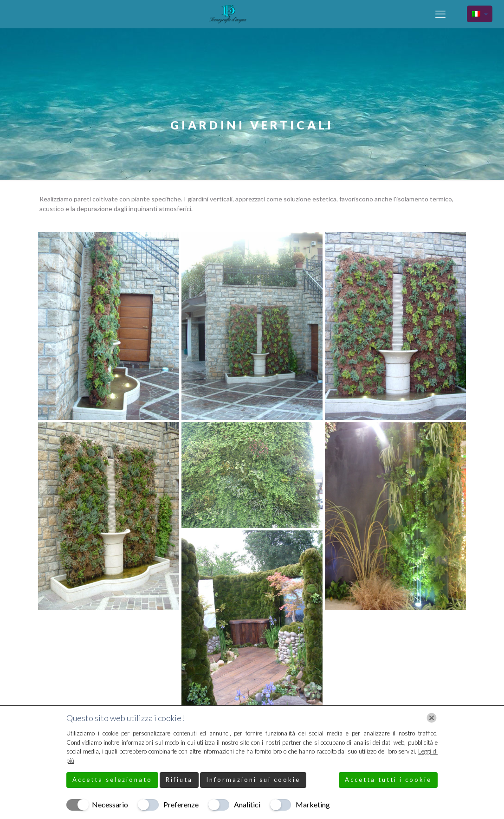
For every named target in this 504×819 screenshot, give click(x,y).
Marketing (313, 804)
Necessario (110, 804)
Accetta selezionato (112, 780)
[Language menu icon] (480, 14)
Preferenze (181, 804)
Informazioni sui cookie (253, 780)
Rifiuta (179, 780)
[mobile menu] (440, 14)
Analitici (247, 804)
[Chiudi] (432, 718)
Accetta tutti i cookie (388, 780)
